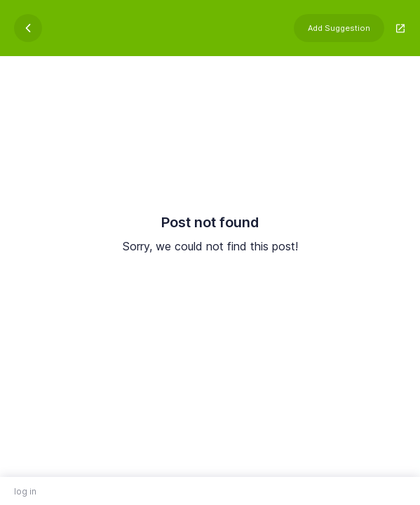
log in (25, 491)
